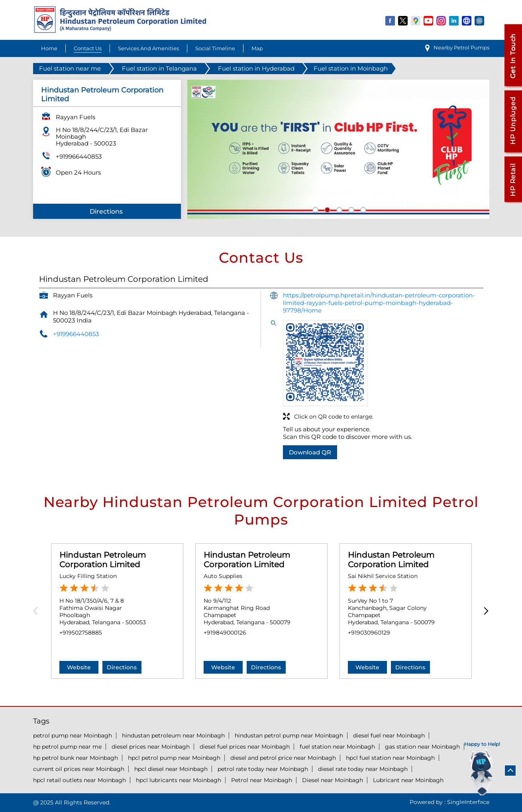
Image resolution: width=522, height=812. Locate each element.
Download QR (310, 452)
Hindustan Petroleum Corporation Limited (103, 560)
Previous (38, 611)
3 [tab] (338, 209)
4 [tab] (350, 209)
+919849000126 (225, 633)
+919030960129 (369, 633)
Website (79, 667)
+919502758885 (81, 633)
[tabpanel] (338, 149)
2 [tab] (326, 209)
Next (484, 611)
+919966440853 (79, 156)
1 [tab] (314, 209)
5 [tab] (362, 209)
